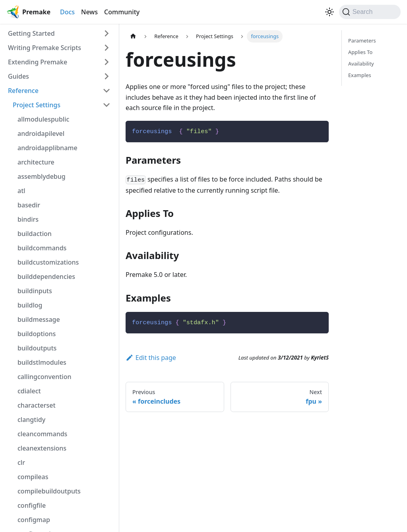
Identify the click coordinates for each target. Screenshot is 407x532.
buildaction (35, 234)
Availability (361, 64)
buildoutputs (37, 348)
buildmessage (39, 319)
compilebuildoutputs (49, 491)
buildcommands (42, 248)
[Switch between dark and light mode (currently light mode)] (329, 12)
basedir (29, 205)
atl (21, 191)
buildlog (30, 305)
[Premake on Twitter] (314, 12)
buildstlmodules (42, 362)
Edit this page (151, 358)
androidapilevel (41, 133)
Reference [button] (23, 91)
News (89, 12)
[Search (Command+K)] (370, 12)
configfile (32, 505)
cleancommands (42, 434)
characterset (37, 405)
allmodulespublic (43, 119)
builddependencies (46, 277)
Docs (67, 12)
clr (21, 462)
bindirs (28, 219)
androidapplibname (47, 148)
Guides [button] (18, 76)
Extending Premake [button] (38, 62)
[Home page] (133, 36)
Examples (360, 75)
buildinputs (35, 291)
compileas (33, 477)
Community (122, 12)
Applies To (360, 52)
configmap (34, 520)
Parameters (362, 41)
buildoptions (37, 334)
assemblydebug (42, 176)
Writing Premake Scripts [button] (45, 48)
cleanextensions (42, 448)
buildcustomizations (48, 262)
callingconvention (45, 377)
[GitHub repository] (320, 12)
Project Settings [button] (37, 105)
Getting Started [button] (31, 33)
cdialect (29, 391)
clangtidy (31, 420)
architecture (36, 162)
